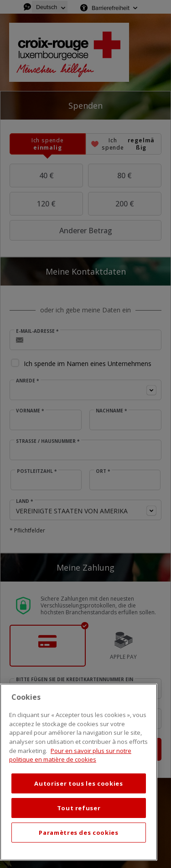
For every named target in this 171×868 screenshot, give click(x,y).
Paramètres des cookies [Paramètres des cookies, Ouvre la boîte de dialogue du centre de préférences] (78, 833)
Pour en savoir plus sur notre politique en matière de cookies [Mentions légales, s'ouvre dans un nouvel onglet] (70, 755)
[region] (79, 772)
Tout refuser (79, 808)
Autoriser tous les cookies (78, 783)
